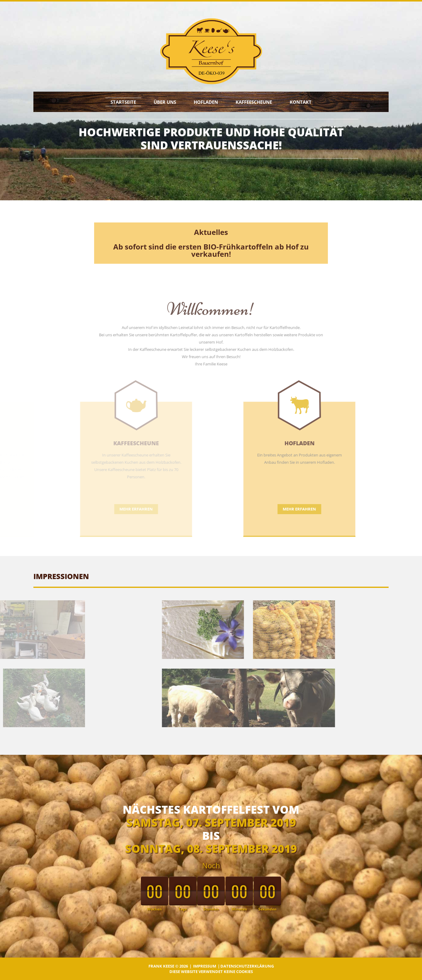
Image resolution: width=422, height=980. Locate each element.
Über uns (165, 102)
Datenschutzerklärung (247, 966)
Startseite (123, 102)
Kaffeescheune (254, 102)
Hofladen (206, 102)
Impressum (205, 966)
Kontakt (301, 102)
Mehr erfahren (257, 509)
